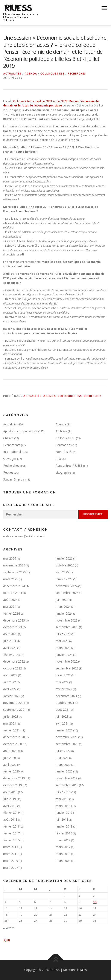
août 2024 (10, 600)
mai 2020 (62, 758)
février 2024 (11, 613)
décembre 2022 (14, 661)
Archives (61, 431)
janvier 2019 (64, 813)
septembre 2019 (67, 785)
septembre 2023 (67, 627)
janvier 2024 (64, 613)
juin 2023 (10, 641)
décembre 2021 (66, 696)
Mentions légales (75, 970)
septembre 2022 (67, 668)
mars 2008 (63, 861)
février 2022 (64, 689)
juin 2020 (10, 758)
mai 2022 (62, 682)
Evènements (12, 445)
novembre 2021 (14, 703)
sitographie (63, 472)
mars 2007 (11, 868)
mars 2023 (63, 648)
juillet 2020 (63, 751)
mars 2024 (63, 607)
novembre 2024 (67, 586)
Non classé (63, 452)
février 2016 (64, 833)
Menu (104, 8)
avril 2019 (10, 806)
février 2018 (11, 826)
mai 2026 (10, 558)
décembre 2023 (14, 620)
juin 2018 (62, 819)
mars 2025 (11, 579)
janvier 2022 (12, 696)
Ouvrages (10, 459)
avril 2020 (10, 765)
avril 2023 (10, 648)
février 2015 (11, 840)
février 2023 (11, 655)
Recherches (77, 74)
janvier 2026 (64, 558)
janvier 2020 (64, 771)
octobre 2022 (13, 668)
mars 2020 (63, 765)
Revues (8, 472)
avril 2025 (62, 572)
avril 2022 (10, 689)
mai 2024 (10, 607)
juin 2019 (10, 799)
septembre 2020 (67, 744)
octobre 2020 (13, 744)
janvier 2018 (64, 826)
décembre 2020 (14, 737)
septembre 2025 (15, 572)
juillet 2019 (63, 792)
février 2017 (11, 833)
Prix (58, 459)
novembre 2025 (14, 565)
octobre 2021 (65, 703)
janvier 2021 (64, 730)
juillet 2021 (11, 716)
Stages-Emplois (14, 479)
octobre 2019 (13, 785)
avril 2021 (62, 723)
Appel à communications (20, 431)
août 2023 (10, 634)
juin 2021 (62, 716)
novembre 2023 (67, 620)
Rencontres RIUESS (69, 465)
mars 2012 (63, 847)
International (12, 452)
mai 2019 (62, 799)
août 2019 (10, 792)
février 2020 (11, 771)
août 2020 (10, 751)
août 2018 (10, 819)
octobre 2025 (65, 565)
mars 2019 (63, 806)
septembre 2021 (15, 710)
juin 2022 (10, 682)
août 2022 (10, 675)
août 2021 (63, 710)
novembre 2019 (67, 778)
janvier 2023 (64, 655)
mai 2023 (62, 641)
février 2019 (11, 813)
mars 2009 (11, 861)
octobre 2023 (13, 627)
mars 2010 (63, 854)
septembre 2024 (67, 593)
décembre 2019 (14, 778)
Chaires (8, 438)
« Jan (7, 940)
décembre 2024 (14, 586)
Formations (64, 445)
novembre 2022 (67, 661)
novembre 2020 (67, 737)
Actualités (12, 74)
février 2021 (11, 730)
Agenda (31, 74)
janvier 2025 (64, 579)
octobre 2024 (13, 593)
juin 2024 (62, 600)
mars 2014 (63, 840)
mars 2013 (11, 847)
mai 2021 (10, 723)
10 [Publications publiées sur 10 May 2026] (95, 902)
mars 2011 (11, 854)
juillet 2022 (63, 675)
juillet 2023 (63, 634)
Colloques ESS (52, 74)
